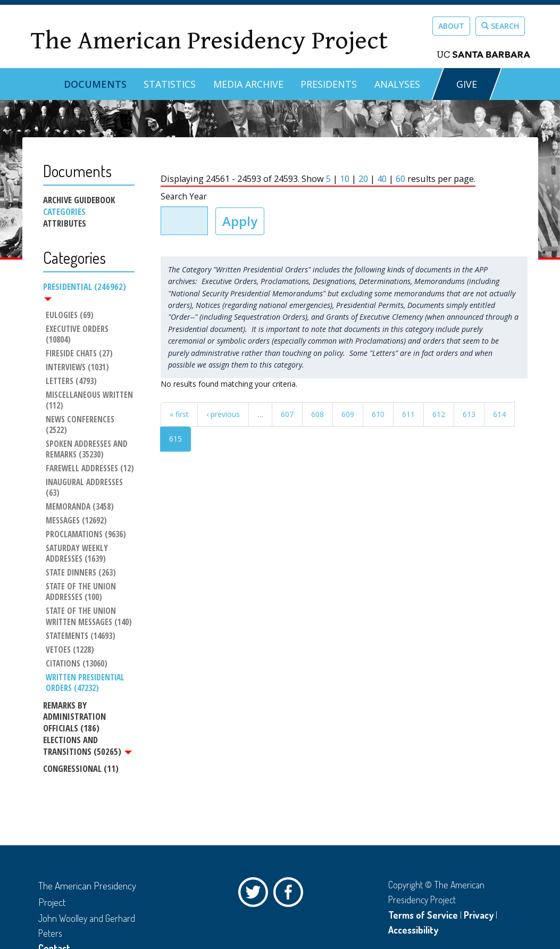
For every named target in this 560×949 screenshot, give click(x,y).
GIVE (467, 84)
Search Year (184, 197)
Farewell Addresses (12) (90, 469)
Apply (240, 221)
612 (439, 414)
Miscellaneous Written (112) (90, 401)
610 (378, 414)
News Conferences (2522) (81, 425)
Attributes (65, 223)
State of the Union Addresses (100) (82, 592)
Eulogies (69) (70, 315)
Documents (95, 84)
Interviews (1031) (77, 368)
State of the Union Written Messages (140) (89, 617)
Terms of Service (423, 915)
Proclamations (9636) (86, 535)
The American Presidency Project (209, 41)
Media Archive (248, 84)
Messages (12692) (76, 521)
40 (382, 179)
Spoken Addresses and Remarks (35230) (88, 449)
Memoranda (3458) (80, 507)
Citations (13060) (77, 664)
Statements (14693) (81, 636)
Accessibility (413, 930)
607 (287, 414)
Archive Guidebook (79, 200)
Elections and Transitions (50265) (87, 746)
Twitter (256, 895)
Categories (64, 212)
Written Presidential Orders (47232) (86, 683)
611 (408, 414)
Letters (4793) (71, 381)
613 (469, 414)
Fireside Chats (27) (79, 354)
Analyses (397, 84)
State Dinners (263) (81, 573)
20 (363, 179)
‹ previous (223, 414)
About (451, 26)
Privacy (479, 915)
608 (317, 414)
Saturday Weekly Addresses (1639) (78, 554)
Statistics (170, 84)
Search (500, 26)
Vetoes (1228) (70, 650)
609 (348, 414)
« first (179, 414)
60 (400, 179)
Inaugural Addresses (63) (85, 488)
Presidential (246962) (85, 291)
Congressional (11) (81, 768)
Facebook (291, 895)
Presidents (329, 84)
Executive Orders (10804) (78, 335)
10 (345, 179)
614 (499, 414)
